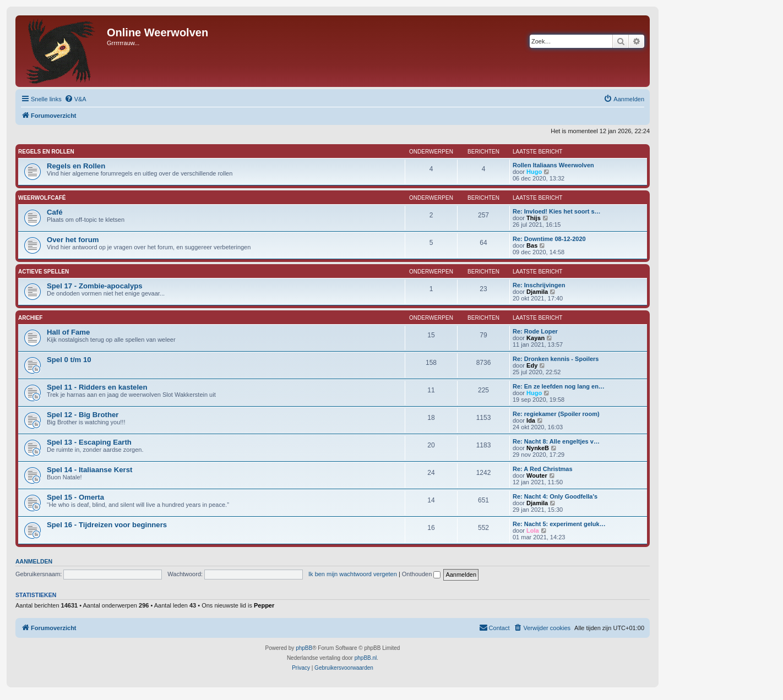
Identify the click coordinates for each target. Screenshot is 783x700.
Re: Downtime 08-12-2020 (549, 239)
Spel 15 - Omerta (75, 497)
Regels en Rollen (46, 152)
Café (55, 212)
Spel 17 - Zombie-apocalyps (95, 286)
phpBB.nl (366, 658)
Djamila (537, 292)
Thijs (534, 218)
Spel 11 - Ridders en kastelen (97, 387)
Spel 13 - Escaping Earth (89, 442)
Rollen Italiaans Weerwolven (553, 165)
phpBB (304, 648)
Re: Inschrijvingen (539, 285)
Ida (531, 420)
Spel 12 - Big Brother (83, 415)
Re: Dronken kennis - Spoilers (556, 359)
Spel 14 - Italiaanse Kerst (89, 470)
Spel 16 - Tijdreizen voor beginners (107, 525)
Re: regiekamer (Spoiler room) (556, 414)
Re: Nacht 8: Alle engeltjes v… (556, 441)
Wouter (537, 475)
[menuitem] (75, 99)
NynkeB (538, 448)
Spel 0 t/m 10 (69, 360)
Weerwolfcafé (42, 198)
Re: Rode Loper (535, 331)
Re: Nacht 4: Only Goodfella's (555, 496)
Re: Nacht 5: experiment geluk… (559, 524)
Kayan (535, 338)
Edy (532, 365)
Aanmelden (34, 561)
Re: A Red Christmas (543, 469)
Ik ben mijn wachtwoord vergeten (353, 574)
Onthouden (422, 574)
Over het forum (73, 240)
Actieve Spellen (44, 272)
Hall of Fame (68, 332)
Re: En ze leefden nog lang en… (559, 386)
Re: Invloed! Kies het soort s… (557, 211)
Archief (30, 318)
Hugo (534, 172)
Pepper (264, 605)
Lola (533, 531)
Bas (532, 245)
